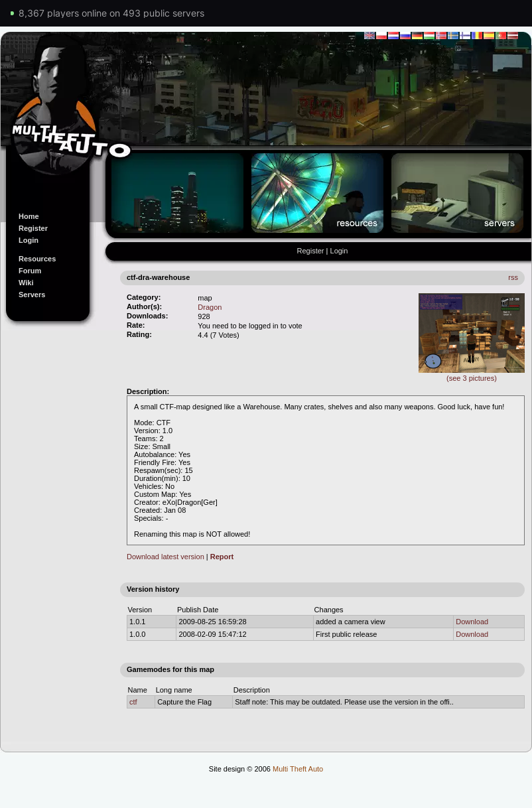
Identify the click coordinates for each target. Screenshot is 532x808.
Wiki (26, 283)
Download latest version (166, 557)
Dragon (210, 307)
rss (513, 277)
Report (222, 557)
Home (29, 216)
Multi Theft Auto (298, 769)
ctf (133, 702)
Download (472, 622)
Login (29, 240)
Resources (37, 259)
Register (33, 228)
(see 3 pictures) (472, 374)
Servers (32, 295)
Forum (30, 271)
